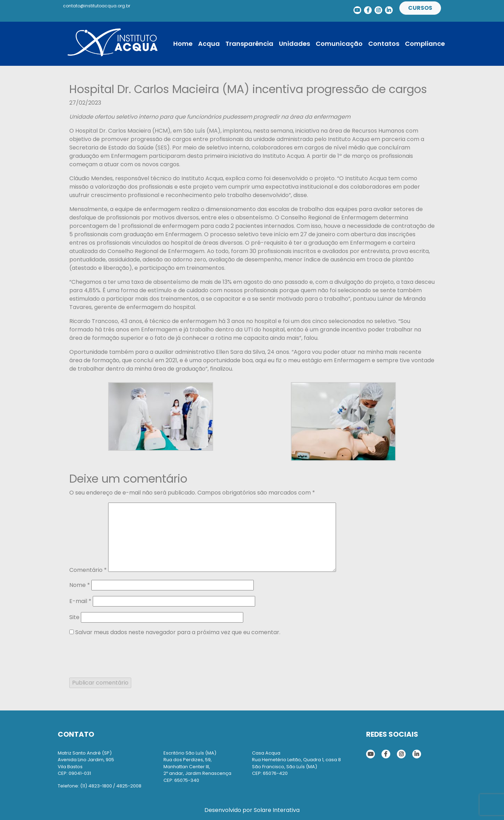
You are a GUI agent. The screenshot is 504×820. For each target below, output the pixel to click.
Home (183, 44)
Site (74, 617)
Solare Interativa (277, 810)
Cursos (420, 8)
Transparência (249, 44)
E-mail (80, 601)
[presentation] (122, 656)
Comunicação (339, 44)
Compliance (425, 44)
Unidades (295, 44)
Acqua (209, 44)
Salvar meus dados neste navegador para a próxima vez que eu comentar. (178, 632)
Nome (80, 585)
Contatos (384, 44)
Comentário (88, 570)
